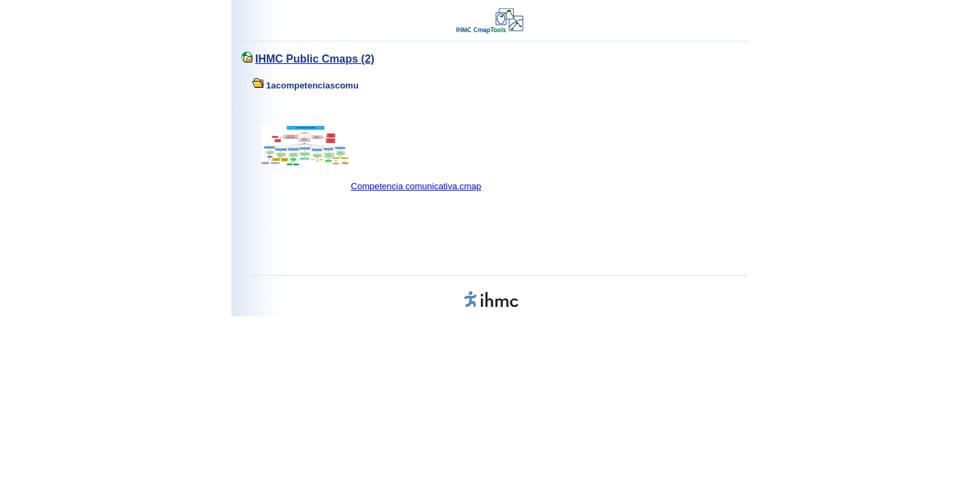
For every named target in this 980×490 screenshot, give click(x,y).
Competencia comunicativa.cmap (416, 186)
